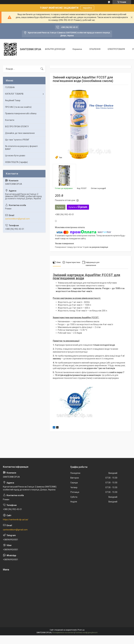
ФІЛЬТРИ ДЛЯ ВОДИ (55, 49)
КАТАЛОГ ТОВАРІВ (14, 94)
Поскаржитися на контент (63, 633)
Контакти (10, 120)
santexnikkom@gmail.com (17, 219)
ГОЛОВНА (10, 87)
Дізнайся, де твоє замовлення (20, 133)
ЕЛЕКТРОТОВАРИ (116, 49)
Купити (60, 207)
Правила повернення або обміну (21, 113)
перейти (87, 8)
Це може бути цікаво (15, 156)
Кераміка (77, 49)
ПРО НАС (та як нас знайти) (18, 107)
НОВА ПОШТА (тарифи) (16, 162)
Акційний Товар (13, 100)
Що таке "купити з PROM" (17, 140)
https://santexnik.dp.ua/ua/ (16, 520)
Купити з (78, 207)
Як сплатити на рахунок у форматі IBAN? (21, 148)
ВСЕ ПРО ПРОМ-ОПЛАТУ (17, 127)
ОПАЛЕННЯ (95, 49)
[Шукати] (42, 69)
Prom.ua (81, 630)
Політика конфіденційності (86, 633)
